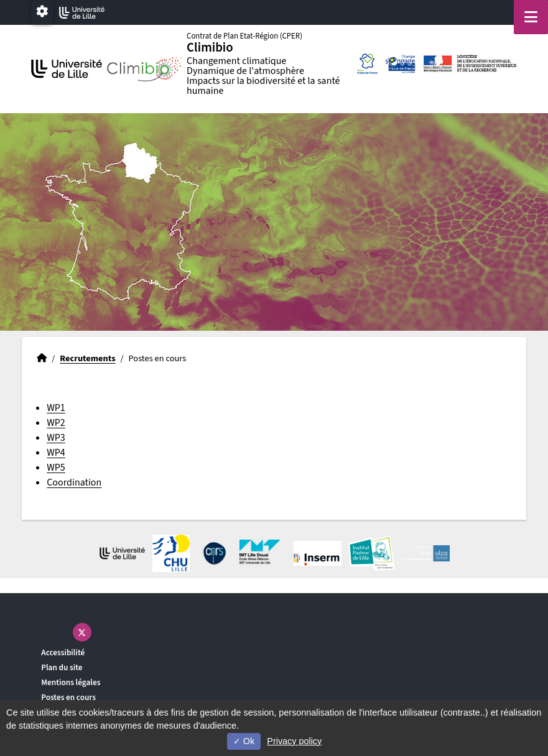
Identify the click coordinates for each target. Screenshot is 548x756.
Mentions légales (71, 682)
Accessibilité (63, 652)
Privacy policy (294, 741)
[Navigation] (531, 17)
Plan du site (62, 667)
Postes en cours (68, 697)
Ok (244, 741)
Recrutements (87, 358)
